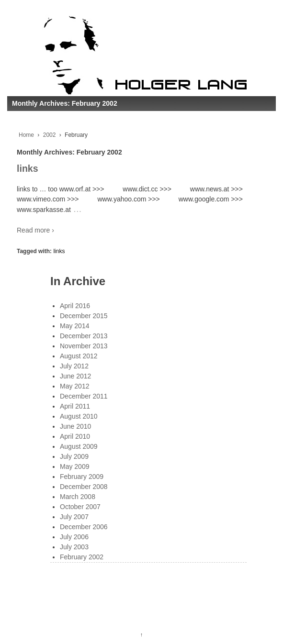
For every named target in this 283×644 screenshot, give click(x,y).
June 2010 (75, 426)
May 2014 (74, 326)
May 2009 (74, 466)
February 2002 (82, 557)
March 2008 (78, 497)
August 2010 (79, 416)
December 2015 (84, 316)
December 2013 (84, 336)
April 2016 (75, 306)
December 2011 (84, 396)
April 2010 (75, 436)
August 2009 (79, 446)
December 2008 (84, 487)
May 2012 (74, 386)
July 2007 (74, 517)
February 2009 (82, 477)
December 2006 (84, 527)
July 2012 (74, 366)
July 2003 (74, 547)
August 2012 (79, 356)
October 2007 (80, 507)
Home (26, 135)
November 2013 (84, 346)
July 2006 (74, 537)
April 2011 (75, 406)
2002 (50, 135)
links (28, 168)
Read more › (35, 230)
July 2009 (74, 456)
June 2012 (75, 376)
